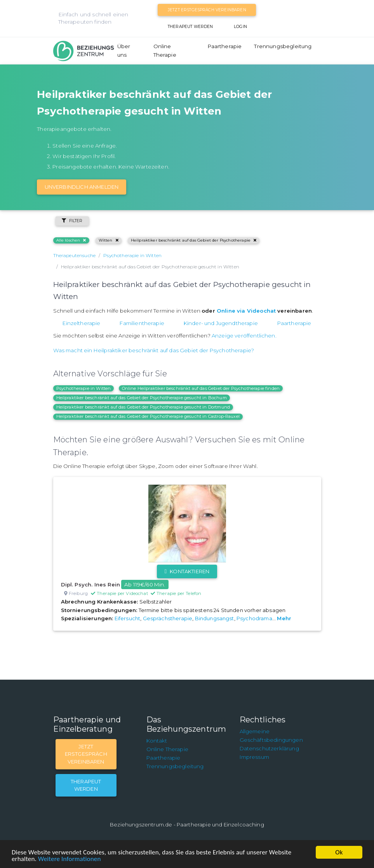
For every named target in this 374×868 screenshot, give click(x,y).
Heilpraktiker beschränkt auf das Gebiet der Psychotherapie (194, 240)
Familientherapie (142, 323)
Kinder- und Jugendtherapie (221, 323)
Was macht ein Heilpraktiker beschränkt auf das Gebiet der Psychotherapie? (154, 350)
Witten (109, 240)
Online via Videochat (246, 311)
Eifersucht (128, 618)
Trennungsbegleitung (283, 46)
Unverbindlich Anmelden (82, 187)
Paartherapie (225, 46)
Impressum (254, 757)
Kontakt (157, 741)
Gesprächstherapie (168, 618)
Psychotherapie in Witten (84, 388)
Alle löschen (71, 240)
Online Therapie (165, 50)
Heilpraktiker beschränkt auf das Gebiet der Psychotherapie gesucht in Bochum (142, 398)
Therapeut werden (190, 27)
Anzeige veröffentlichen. (244, 336)
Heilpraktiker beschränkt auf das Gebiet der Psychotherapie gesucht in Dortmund (143, 407)
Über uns (124, 50)
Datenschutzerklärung (269, 748)
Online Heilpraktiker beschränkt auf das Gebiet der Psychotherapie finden (201, 388)
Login (240, 27)
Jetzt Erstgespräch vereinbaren (207, 10)
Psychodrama (254, 618)
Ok (339, 852)
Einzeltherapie (81, 323)
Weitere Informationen (69, 859)
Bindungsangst (215, 618)
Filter (72, 221)
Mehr (284, 618)
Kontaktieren (187, 571)
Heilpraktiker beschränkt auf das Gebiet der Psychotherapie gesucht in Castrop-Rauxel (148, 416)
